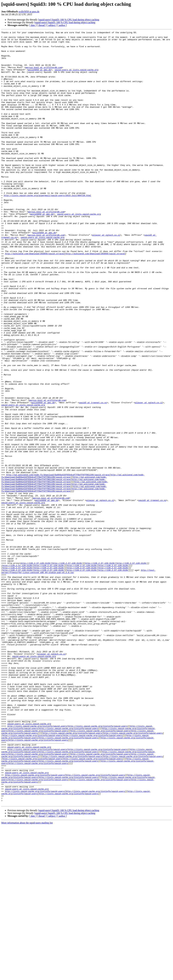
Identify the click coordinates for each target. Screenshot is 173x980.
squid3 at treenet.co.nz (93, 477)
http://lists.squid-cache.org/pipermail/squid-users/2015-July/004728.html (47, 228)
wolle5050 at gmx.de (29, 12)
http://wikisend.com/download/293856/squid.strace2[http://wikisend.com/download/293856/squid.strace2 (65, 298)
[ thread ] (42, 25)
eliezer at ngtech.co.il (106, 276)
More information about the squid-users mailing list (27, 977)
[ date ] (33, 25)
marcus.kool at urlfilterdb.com (44, 75)
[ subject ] (52, 25)
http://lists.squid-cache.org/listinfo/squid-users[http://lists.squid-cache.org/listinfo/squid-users (67, 865)
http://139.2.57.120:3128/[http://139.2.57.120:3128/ (52, 670)
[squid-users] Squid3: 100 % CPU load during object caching (69, 20)
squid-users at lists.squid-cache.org (76, 78)
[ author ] (62, 25)
